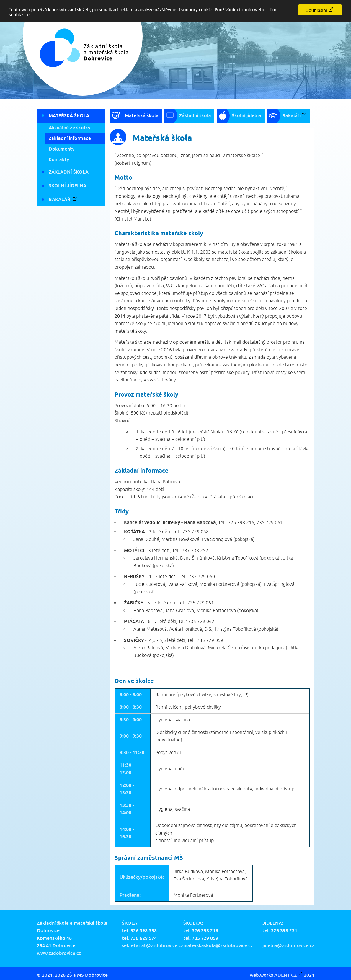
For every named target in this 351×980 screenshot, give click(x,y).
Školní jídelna (68, 185)
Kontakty (59, 159)
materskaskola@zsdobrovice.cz (218, 945)
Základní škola (69, 172)
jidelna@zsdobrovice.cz (288, 945)
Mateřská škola (69, 115)
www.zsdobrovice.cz (59, 953)
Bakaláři (60, 199)
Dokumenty (62, 149)
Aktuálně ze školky (70, 128)
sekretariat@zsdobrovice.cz (153, 945)
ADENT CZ (285, 975)
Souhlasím (317, 10)
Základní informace (70, 138)
